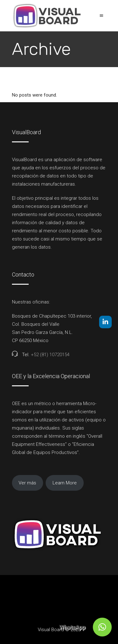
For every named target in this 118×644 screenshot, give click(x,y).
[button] (102, 627)
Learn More (65, 483)
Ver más (27, 483)
